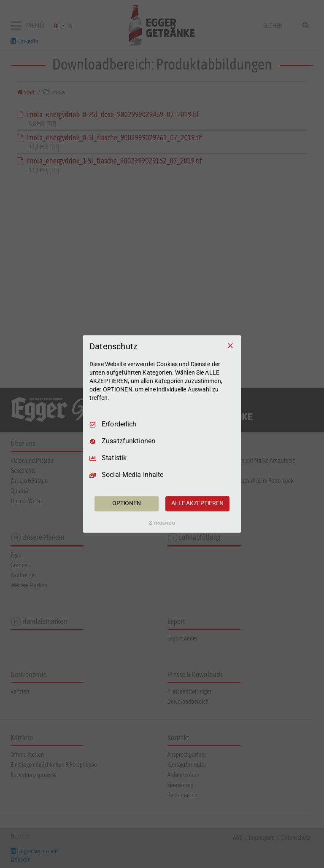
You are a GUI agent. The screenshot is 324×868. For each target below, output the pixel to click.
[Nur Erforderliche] (230, 346)
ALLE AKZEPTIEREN (197, 504)
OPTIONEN (127, 504)
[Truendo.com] (162, 523)
